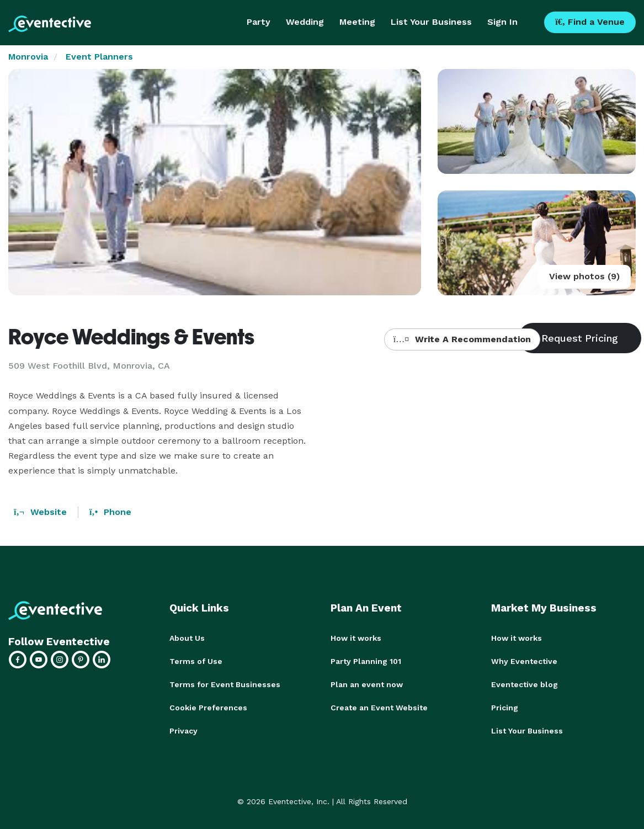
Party (259, 22)
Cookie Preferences (208, 708)
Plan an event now (367, 684)
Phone (110, 512)
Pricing (505, 708)
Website (40, 512)
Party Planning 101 (366, 661)
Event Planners (99, 57)
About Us (187, 638)
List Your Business (431, 22)
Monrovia (28, 57)
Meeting (357, 22)
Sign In (502, 22)
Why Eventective (524, 661)
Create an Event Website (379, 708)
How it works (356, 638)
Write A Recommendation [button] (462, 339)
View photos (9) (584, 276)
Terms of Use (196, 661)
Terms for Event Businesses (225, 684)
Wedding (305, 22)
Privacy (183, 731)
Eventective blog (525, 684)
